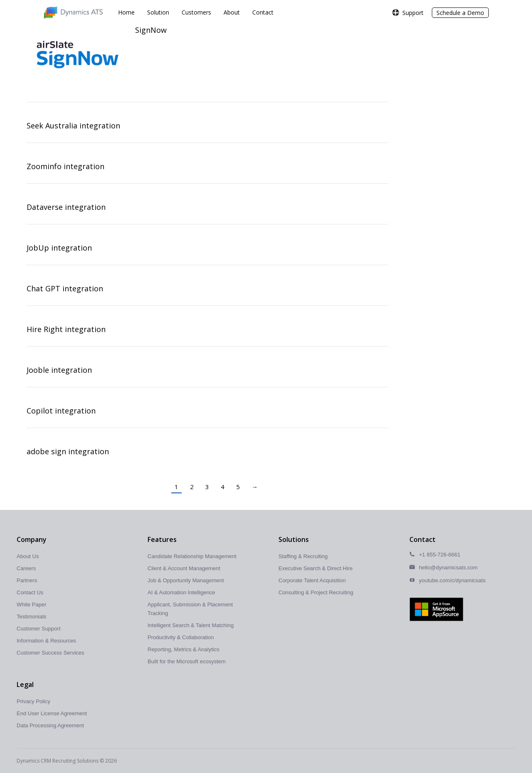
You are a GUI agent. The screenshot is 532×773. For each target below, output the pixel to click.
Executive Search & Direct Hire (315, 568)
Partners (27, 580)
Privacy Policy (33, 701)
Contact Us (30, 592)
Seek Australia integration (73, 126)
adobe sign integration (68, 451)
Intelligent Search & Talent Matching (191, 625)
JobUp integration (59, 248)
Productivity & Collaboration (181, 637)
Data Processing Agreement (50, 725)
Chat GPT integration (65, 288)
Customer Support (39, 629)
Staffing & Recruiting (303, 556)
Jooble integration (59, 370)
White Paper (32, 604)
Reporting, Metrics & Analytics (183, 649)
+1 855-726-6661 (440, 555)
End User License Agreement (52, 713)
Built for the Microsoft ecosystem (187, 661)
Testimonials (32, 617)
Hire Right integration (66, 329)
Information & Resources (46, 641)
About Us (28, 556)
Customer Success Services (50, 653)
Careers (26, 568)
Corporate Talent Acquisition (312, 580)
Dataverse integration (66, 207)
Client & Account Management (184, 568)
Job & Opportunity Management (186, 580)
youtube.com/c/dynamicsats (452, 580)
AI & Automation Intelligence (181, 592)
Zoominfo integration (65, 166)
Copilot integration (61, 411)
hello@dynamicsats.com (448, 567)
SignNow (151, 30)
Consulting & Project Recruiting (316, 592)
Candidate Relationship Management (192, 556)
